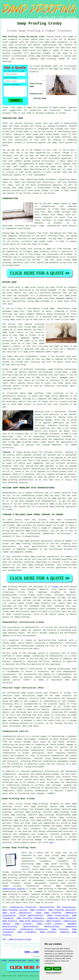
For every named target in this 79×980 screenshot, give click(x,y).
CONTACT (61, 17)
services (27, 614)
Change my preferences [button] (54, 973)
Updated (31, 960)
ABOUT (54, 17)
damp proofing (43, 56)
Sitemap (4, 960)
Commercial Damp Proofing (61, 918)
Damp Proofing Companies (30, 918)
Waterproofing (47, 907)
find (11, 804)
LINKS (46, 17)
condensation (48, 206)
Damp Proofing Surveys (15, 910)
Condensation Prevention (23, 907)
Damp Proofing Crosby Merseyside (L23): (24, 37)
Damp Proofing (60, 929)
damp (56, 69)
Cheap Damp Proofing (48, 913)
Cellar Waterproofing (31, 915)
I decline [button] (57, 969)
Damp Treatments (27, 932)
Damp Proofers (38, 910)
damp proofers (42, 603)
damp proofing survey (45, 252)
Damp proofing (10, 587)
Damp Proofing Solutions (62, 910)
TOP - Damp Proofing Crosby (17, 939)
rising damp (33, 301)
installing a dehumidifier (49, 643)
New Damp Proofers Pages (17, 960)
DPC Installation (66, 907)
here (51, 842)
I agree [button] (48, 969)
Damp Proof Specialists (17, 913)
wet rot (24, 156)
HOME (40, 17)
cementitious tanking (14, 889)
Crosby (55, 587)
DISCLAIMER (71, 17)
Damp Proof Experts (50, 924)
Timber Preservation (58, 915)
